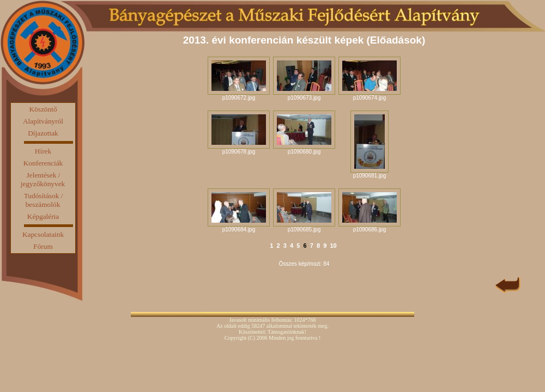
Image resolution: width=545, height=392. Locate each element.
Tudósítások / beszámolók (44, 200)
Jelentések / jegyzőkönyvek (43, 179)
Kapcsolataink (43, 234)
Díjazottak (43, 133)
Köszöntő (43, 109)
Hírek (43, 151)
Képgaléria (43, 216)
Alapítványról (43, 121)
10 (333, 246)
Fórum (43, 246)
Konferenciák (43, 163)
